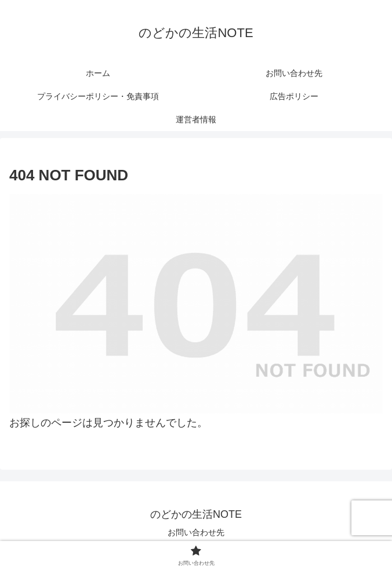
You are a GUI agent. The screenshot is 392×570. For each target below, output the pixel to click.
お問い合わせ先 (196, 532)
